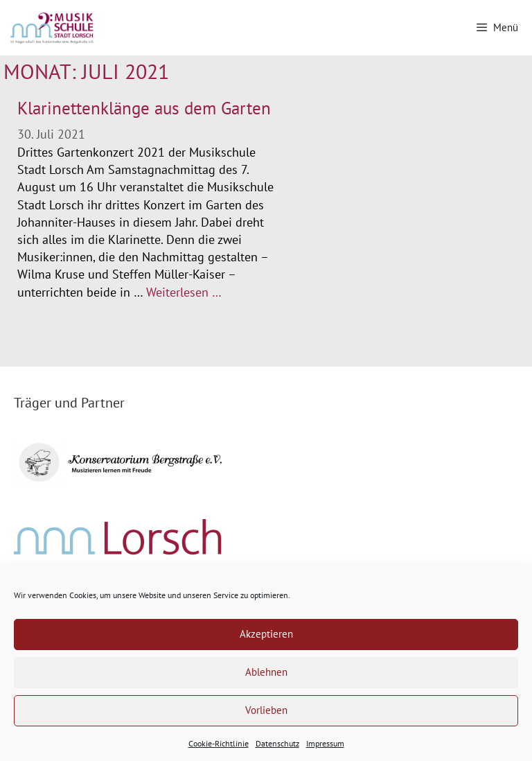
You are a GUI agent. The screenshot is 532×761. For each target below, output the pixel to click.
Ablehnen (266, 672)
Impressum (325, 743)
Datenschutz (277, 743)
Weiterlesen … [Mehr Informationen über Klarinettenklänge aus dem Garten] (184, 292)
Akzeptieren (266, 634)
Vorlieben (266, 710)
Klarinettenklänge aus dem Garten (144, 108)
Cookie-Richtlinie (219, 743)
